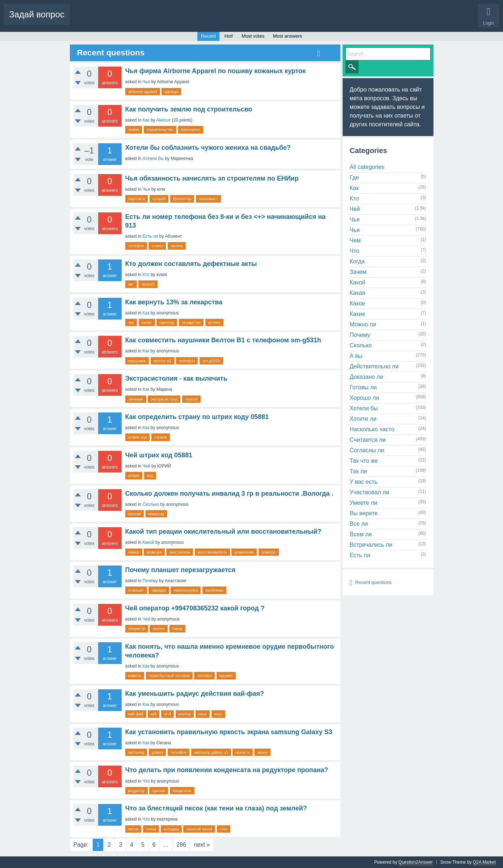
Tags (165, 20)
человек (204, 676)
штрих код (138, 437)
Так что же (364, 461)
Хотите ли (363, 419)
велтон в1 (163, 361)
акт (131, 284)
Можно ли (363, 324)
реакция (154, 552)
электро (269, 552)
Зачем (358, 272)
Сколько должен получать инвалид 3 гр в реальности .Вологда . (229, 494)
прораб (159, 199)
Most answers (288, 36)
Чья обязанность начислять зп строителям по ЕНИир (212, 178)
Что (146, 781)
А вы (356, 356)
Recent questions (373, 582)
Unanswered (138, 20)
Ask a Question (225, 20)
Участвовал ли (370, 492)
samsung (136, 752)
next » (202, 845)
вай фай (136, 714)
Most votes (253, 36)
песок (133, 829)
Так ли (359, 471)
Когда (357, 261)
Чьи (355, 230)
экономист (208, 199)
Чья (146, 82)
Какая (358, 293)
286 (181, 845)
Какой (148, 542)
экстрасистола (164, 399)
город (177, 628)
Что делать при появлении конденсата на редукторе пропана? (227, 770)
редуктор (137, 791)
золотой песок (199, 829)
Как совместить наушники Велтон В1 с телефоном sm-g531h (223, 340)
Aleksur (163, 120)
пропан (159, 791)
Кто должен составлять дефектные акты (191, 264)
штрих (134, 475)
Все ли (359, 524)
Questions (85, 20)
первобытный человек (169, 676)
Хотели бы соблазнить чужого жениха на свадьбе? (208, 148)
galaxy (158, 752)
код (150, 475)
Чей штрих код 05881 (159, 455)
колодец (171, 829)
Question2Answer (416, 862)
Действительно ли (374, 366)
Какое (358, 303)
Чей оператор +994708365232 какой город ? (195, 608)
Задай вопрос (37, 14)
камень (135, 676)
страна (161, 437)
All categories (367, 167)
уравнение (244, 552)
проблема (214, 590)
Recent (208, 36)
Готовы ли (363, 387)
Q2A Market (484, 862)
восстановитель (212, 552)
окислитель (180, 552)
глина (151, 829)
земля (134, 130)
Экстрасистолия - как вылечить (176, 378)
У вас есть (364, 482)
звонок (177, 246)
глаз (224, 829)
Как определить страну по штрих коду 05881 (197, 417)
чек (131, 322)
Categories (191, 20)
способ (192, 399)
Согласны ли (367, 450)
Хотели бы (153, 158)
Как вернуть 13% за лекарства (174, 302)
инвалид (156, 514)
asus (203, 714)
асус (219, 714)
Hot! (110, 20)
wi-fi (168, 714)
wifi (154, 714)
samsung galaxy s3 (211, 752)
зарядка (159, 590)
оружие (226, 676)
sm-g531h (211, 361)
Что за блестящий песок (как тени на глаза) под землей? (216, 808)
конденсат (182, 791)
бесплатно (191, 130)
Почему (150, 581)
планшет (136, 590)
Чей (146, 466)
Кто (146, 275)
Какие (358, 314)
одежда (171, 92)
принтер (167, 322)
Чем (355, 240)
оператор (137, 628)
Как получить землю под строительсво (189, 109)
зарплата (137, 199)
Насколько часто (372, 429)
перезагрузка (186, 590)
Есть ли (150, 236)
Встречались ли (371, 545)
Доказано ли (367, 377)
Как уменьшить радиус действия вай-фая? (195, 694)
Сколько (151, 504)
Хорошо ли (365, 398)
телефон (136, 246)
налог (147, 322)
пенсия (135, 514)
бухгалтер (182, 199)
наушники (137, 361)
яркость (242, 752)
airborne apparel (143, 92)
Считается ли (368, 440)
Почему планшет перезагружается (181, 570)
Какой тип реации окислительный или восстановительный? (223, 532)
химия (134, 552)
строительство (160, 130)
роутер (185, 714)
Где (355, 177)
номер (157, 246)
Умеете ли (364, 503)
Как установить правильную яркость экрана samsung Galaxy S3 (229, 732)
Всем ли (361, 534)
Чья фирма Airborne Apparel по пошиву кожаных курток (216, 71)
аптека (214, 322)
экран (262, 752)
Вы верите (364, 513)
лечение (136, 399)
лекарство (191, 322)
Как (146, 120)
